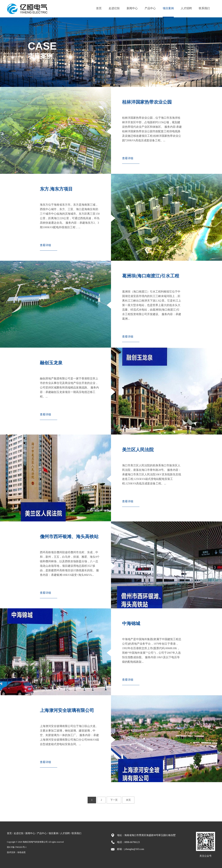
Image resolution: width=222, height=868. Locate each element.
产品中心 (150, 8)
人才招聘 (186, 8)
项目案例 (168, 8)
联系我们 (204, 8)
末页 (128, 800)
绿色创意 (22, 852)
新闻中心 (132, 8)
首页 (99, 8)
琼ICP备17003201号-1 (17, 847)
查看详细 (128, 158)
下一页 (114, 800)
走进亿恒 (114, 8)
